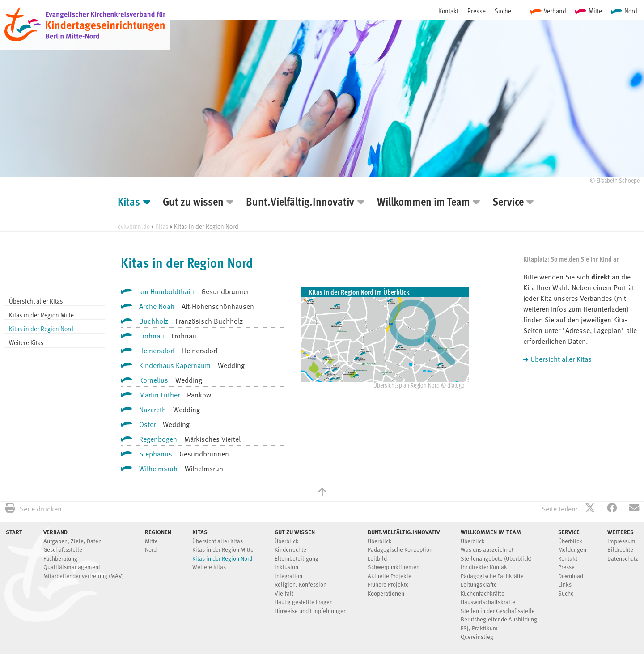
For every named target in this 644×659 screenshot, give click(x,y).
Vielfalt (284, 594)
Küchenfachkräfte (483, 594)
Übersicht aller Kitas (36, 301)
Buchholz (154, 322)
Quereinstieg (477, 637)
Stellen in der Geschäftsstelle (498, 611)
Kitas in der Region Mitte (41, 315)
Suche (503, 11)
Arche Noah (157, 307)
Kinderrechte (290, 550)
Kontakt (448, 11)
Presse (477, 11)
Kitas (129, 203)
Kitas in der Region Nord (41, 329)
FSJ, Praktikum (479, 629)
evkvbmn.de (134, 226)
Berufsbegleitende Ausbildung (499, 620)
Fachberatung (60, 559)
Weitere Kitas (26, 342)
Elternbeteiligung (297, 559)
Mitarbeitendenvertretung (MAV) (84, 577)
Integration (288, 577)
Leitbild (377, 559)
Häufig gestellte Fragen (304, 602)
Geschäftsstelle (63, 550)
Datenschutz (623, 559)
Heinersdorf (157, 351)
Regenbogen (158, 440)
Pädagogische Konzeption (400, 550)
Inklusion (286, 568)
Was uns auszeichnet (487, 550)
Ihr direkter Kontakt (485, 568)
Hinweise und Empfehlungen (311, 611)
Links (565, 585)
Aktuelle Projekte (390, 577)
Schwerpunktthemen (394, 568)
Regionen (158, 532)
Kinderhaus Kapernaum (175, 366)
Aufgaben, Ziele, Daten (72, 542)
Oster (147, 425)
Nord (631, 11)
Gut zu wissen (193, 203)
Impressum (621, 542)
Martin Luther (159, 396)
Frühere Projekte (388, 585)
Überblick (287, 542)
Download (571, 577)
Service (508, 203)
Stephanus (156, 455)
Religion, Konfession (301, 585)
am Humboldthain (167, 292)
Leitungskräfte (479, 585)
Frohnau (152, 337)
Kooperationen (386, 594)
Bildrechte (620, 550)
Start (14, 532)
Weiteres (621, 532)
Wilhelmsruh (158, 469)
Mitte (595, 11)
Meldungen (572, 550)
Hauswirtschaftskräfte (488, 602)
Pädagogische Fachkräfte (492, 577)
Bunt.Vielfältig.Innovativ (300, 203)
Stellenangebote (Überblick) (496, 559)
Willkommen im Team (424, 203)
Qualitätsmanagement (72, 568)
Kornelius (154, 381)
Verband (555, 11)
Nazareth (153, 410)
